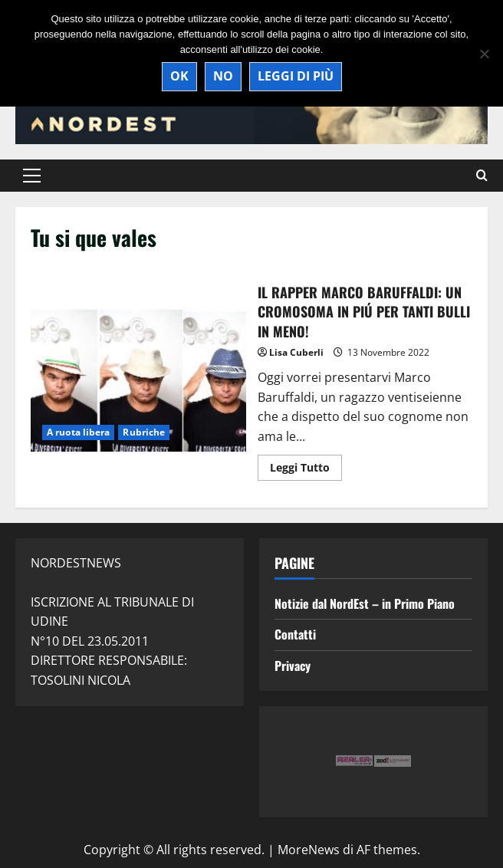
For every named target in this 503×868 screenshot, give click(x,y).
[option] (362, 762)
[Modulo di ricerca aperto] (482, 176)
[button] (32, 176)
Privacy (293, 666)
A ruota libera (78, 432)
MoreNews (309, 850)
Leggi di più (296, 76)
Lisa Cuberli (296, 352)
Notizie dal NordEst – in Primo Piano (365, 603)
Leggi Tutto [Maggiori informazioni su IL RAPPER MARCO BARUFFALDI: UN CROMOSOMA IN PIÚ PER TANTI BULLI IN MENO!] (306, 470)
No (223, 76)
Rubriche (144, 432)
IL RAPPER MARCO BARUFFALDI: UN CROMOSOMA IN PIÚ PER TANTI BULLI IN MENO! (138, 380)
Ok (179, 76)
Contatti (295, 634)
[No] (484, 54)
